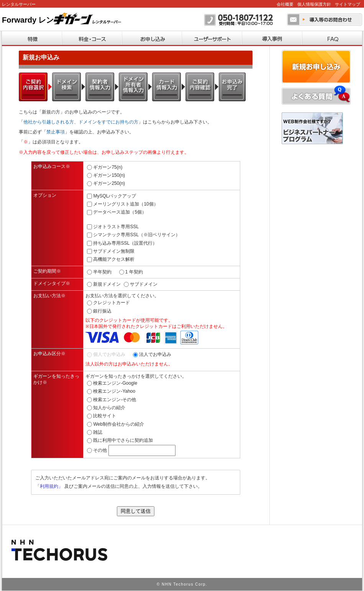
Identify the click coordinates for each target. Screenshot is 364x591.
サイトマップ (348, 4)
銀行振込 (102, 311)
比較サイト (105, 416)
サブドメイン (144, 284)
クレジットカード (111, 303)
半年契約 (102, 272)
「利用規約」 (49, 486)
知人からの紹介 (109, 408)
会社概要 (285, 4)
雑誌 (98, 432)
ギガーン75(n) (108, 167)
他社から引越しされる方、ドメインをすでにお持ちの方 (81, 122)
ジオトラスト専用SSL (116, 227)
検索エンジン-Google (115, 383)
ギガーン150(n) (109, 175)
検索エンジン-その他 (115, 400)
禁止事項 (56, 132)
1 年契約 (134, 272)
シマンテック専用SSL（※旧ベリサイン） (137, 235)
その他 (100, 450)
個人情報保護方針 (314, 4)
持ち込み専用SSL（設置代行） (125, 243)
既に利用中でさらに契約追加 (123, 440)
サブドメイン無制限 (114, 251)
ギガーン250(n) (109, 183)
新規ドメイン (107, 284)
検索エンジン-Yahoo (114, 391)
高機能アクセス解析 (114, 259)
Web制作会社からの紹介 (118, 424)
